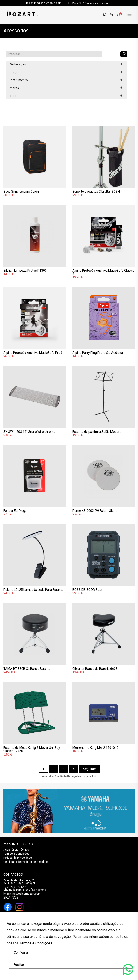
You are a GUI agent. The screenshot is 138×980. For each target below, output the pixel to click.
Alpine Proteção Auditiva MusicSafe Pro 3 (33, 353)
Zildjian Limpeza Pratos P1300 (25, 271)
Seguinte (89, 769)
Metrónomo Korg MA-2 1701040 (95, 748)
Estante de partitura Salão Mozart (97, 432)
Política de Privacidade (18, 858)
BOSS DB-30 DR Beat (87, 590)
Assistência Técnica (16, 850)
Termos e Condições (36, 943)
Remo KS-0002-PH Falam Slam (94, 511)
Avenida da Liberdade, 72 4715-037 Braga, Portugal (19, 882)
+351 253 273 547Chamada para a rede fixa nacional (25, 888)
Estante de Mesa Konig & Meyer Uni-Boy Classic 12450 (32, 749)
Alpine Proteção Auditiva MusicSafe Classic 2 (103, 272)
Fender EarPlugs (15, 511)
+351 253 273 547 (76, 3)
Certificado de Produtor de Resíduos (26, 862)
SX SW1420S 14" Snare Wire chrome (29, 432)
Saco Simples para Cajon (21, 192)
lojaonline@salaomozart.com (44, 3)
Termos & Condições (16, 854)
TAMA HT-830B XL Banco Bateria (27, 669)
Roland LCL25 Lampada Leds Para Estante (33, 590)
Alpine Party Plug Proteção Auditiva (98, 353)
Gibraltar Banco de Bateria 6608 (95, 669)
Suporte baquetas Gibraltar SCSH (96, 192)
